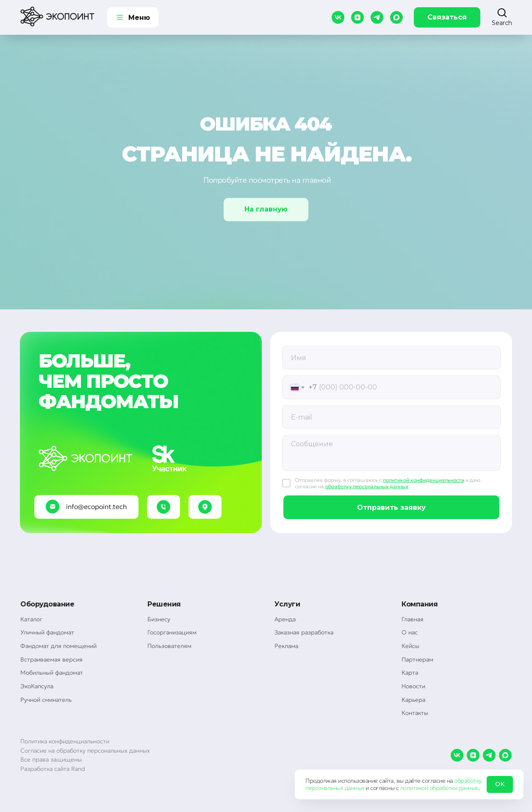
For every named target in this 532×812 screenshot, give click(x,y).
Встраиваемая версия (51, 659)
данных (355, 788)
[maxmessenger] (396, 17)
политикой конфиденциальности (424, 480)
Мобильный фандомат (52, 673)
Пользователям (169, 646)
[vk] (338, 17)
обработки (443, 788)
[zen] (357, 17)
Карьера (413, 700)
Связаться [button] (447, 17)
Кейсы (410, 646)
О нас (410, 632)
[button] (502, 17)
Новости (413, 686)
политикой (414, 788)
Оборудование (47, 604)
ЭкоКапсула (37, 686)
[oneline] (391, 358)
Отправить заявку (391, 507)
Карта (410, 673)
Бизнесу (159, 619)
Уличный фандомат (47, 632)
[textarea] (391, 453)
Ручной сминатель (46, 700)
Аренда (285, 619)
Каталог (31, 619)
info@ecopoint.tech (96, 506)
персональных (324, 788)
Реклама (286, 646)
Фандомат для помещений (58, 646)
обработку (468, 781)
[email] (391, 417)
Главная (413, 619)
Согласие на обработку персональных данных (85, 751)
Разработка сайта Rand (53, 769)
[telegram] (377, 17)
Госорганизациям (172, 632)
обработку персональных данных (367, 486)
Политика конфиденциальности (65, 741)
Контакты (415, 713)
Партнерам (417, 659)
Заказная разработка (304, 632)
